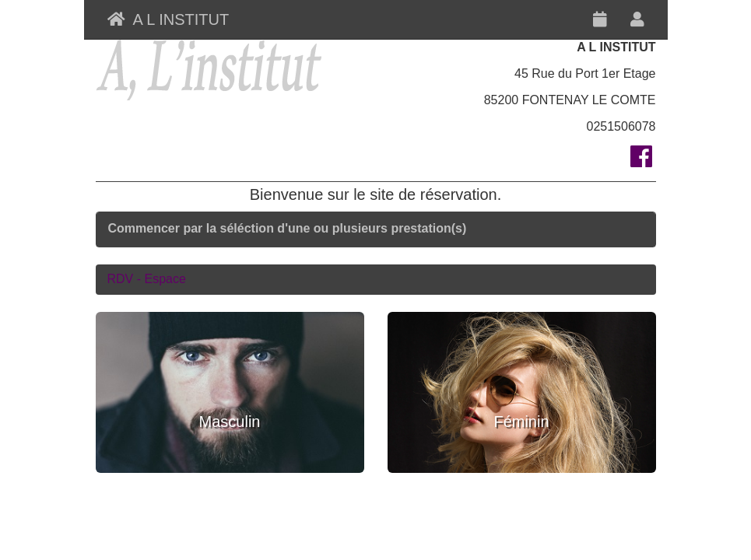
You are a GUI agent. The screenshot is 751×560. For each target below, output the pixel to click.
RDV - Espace (147, 279)
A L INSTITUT (168, 19)
